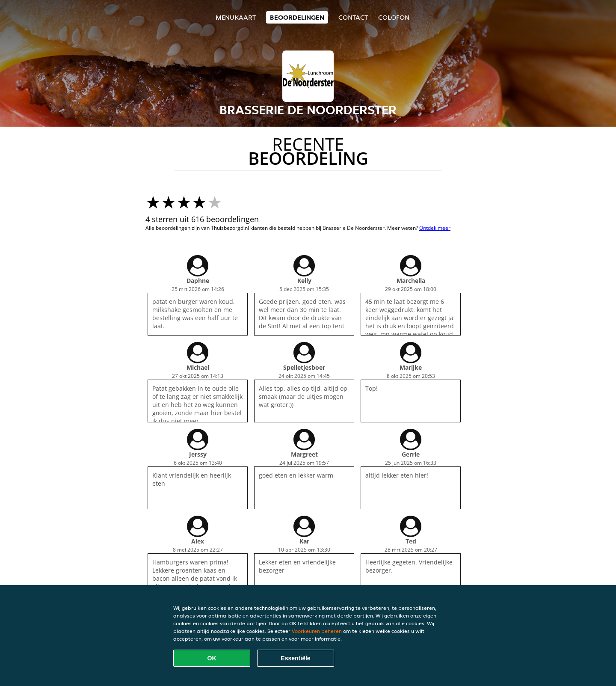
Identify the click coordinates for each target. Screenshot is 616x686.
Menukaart (236, 17)
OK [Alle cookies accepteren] (212, 658)
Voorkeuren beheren (317, 631)
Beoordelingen (297, 17)
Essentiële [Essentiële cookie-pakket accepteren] (295, 658)
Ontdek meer (435, 228)
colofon (394, 17)
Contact (353, 17)
